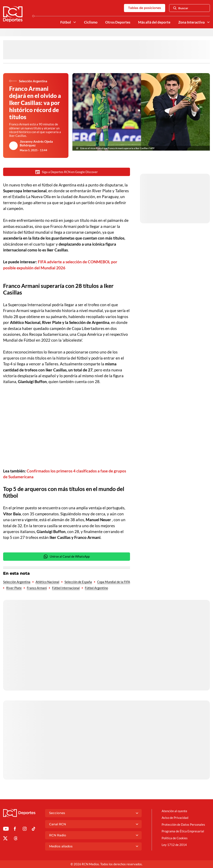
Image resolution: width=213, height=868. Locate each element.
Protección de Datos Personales (183, 824)
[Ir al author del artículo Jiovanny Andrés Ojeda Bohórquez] (14, 146)
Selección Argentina (17, 582)
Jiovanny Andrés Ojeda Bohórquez (36, 143)
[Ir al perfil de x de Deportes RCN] (5, 839)
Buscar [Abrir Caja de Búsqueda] (181, 8)
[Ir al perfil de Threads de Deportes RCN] (16, 839)
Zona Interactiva (191, 22)
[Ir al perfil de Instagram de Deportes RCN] (25, 829)
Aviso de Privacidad (175, 818)
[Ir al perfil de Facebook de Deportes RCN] (15, 829)
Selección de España (78, 582)
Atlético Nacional (47, 582)
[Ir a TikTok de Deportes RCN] (34, 829)
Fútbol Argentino (96, 588)
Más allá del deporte (154, 22)
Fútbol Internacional (66, 588)
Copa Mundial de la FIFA (114, 582)
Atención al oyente (174, 811)
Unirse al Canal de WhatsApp (67, 556)
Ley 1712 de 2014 (174, 845)
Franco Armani (37, 588)
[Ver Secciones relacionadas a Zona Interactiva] (208, 22)
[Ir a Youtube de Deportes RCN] (6, 829)
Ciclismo (91, 22)
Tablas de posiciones (145, 8)
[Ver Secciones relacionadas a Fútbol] (74, 22)
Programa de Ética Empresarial (183, 831)
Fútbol (66, 22)
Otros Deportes (118, 22)
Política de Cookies (175, 838)
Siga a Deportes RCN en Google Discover (67, 172)
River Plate (14, 588)
